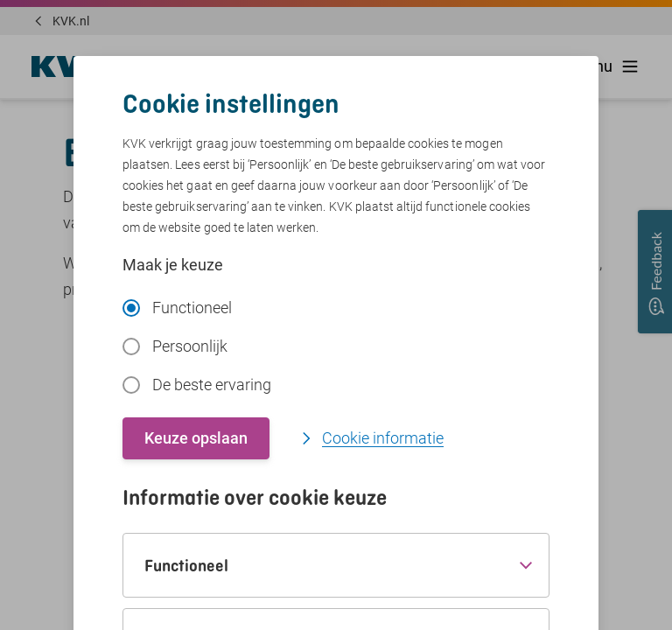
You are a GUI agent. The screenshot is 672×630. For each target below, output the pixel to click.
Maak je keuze (173, 265)
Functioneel (177, 308)
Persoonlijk (175, 346)
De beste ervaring (197, 385)
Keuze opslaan (196, 438)
